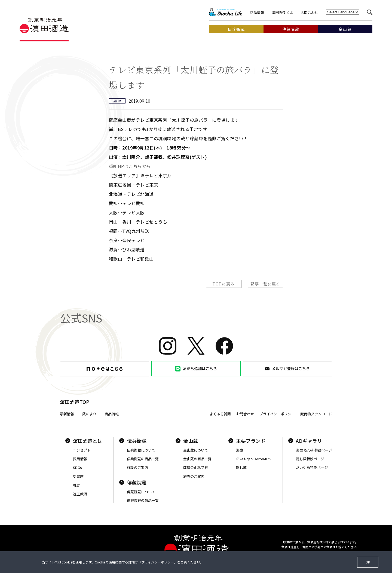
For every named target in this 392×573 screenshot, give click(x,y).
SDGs (77, 467)
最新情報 (67, 414)
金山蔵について (196, 450)
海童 (240, 450)
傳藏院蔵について (141, 492)
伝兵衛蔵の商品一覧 (143, 459)
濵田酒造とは (282, 12)
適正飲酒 (80, 494)
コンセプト (82, 450)
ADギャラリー (308, 441)
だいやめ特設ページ (312, 467)
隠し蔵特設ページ (310, 459)
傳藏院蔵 (133, 482)
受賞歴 (78, 476)
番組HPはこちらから (130, 166)
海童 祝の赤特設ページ (314, 450)
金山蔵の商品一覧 (197, 459)
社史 (76, 485)
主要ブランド (247, 441)
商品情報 (257, 12)
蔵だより (89, 414)
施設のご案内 (137, 467)
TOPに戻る (224, 284)
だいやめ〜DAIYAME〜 (254, 459)
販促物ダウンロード (316, 414)
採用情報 (80, 459)
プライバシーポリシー (277, 414)
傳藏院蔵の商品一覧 (143, 500)
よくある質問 (220, 414)
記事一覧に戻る (265, 284)
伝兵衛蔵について (141, 450)
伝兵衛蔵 (133, 441)
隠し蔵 (241, 467)
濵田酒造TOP (75, 402)
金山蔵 (187, 441)
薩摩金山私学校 (196, 467)
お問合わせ (309, 12)
